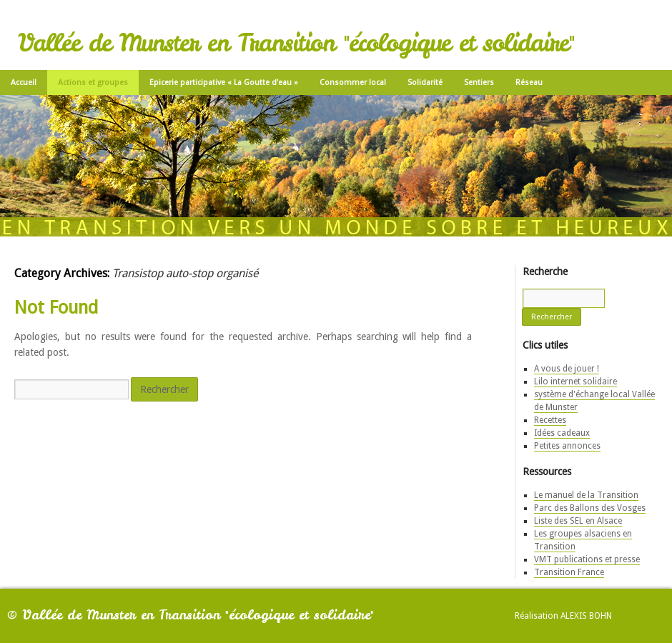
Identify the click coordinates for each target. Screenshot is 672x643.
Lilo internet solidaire (575, 382)
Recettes (550, 420)
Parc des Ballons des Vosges (590, 508)
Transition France (569, 572)
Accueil (24, 83)
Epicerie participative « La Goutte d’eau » (224, 83)
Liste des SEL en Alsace (578, 521)
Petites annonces (567, 446)
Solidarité (425, 83)
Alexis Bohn (586, 616)
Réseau (529, 83)
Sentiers (479, 83)
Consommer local (353, 83)
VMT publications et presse (587, 559)
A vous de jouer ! (567, 369)
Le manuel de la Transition (586, 495)
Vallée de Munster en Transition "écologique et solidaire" (296, 43)
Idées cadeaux (562, 433)
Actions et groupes (93, 83)
